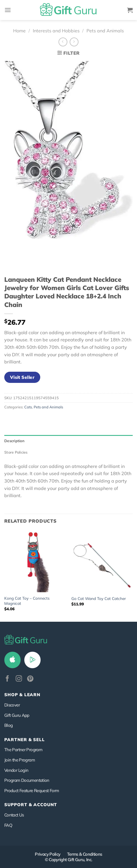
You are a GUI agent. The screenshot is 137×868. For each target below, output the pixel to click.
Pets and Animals (105, 31)
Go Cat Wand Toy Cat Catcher (99, 598)
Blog (8, 725)
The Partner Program (23, 750)
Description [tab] (14, 441)
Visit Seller (22, 377)
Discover (12, 705)
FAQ (8, 825)
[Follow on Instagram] (19, 679)
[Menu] (8, 10)
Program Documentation (27, 780)
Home (19, 31)
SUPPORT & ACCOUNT (31, 805)
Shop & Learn (22, 695)
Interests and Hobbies (56, 31)
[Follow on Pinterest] (30, 679)
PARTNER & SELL (25, 740)
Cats (28, 407)
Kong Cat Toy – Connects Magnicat (27, 601)
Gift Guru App (17, 715)
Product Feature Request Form (32, 791)
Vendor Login (16, 770)
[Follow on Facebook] (7, 679)
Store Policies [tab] (16, 452)
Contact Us (14, 815)
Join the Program (20, 760)
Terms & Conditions (85, 854)
